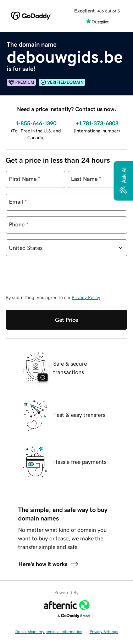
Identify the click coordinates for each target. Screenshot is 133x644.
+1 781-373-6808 (97, 123)
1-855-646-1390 (36, 123)
